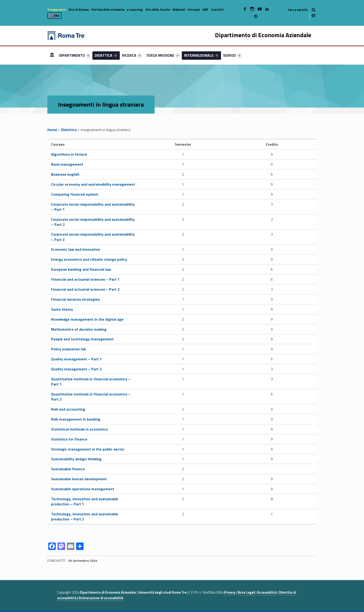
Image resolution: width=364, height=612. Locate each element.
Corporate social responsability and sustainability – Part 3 (93, 237)
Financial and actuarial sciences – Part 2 (85, 289)
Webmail (179, 10)
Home (52, 55)
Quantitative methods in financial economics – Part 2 (91, 397)
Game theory (62, 309)
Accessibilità (267, 592)
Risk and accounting (68, 409)
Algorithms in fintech (69, 154)
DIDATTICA (106, 55)
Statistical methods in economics (79, 429)
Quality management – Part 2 (76, 369)
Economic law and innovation (76, 249)
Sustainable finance (68, 469)
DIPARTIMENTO (75, 55)
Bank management (67, 164)
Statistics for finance (69, 439)
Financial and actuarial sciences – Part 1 (85, 279)
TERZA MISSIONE (163, 55)
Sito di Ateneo (79, 10)
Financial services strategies (75, 299)
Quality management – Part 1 (76, 359)
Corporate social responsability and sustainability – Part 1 (93, 207)
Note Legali (246, 592)
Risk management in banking (76, 419)
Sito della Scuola (158, 10)
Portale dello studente (108, 10)
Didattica (69, 130)
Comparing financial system (75, 194)
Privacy (230, 592)
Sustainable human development (79, 479)
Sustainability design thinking (76, 459)
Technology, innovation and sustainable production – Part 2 (85, 517)
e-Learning (135, 10)
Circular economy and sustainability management (93, 184)
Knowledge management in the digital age (87, 319)
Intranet (194, 10)
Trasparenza (57, 10)
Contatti (217, 10)
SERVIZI (232, 55)
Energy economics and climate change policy (89, 259)
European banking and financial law (81, 269)
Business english (65, 174)
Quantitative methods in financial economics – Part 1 (91, 382)
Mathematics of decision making (79, 329)
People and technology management (82, 339)
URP (205, 10)
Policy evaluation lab (68, 349)
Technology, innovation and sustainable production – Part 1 (85, 501)
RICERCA (132, 55)
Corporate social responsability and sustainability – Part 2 (93, 222)
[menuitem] (52, 55)
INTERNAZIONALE (201, 55)
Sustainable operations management (83, 489)
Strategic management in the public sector (88, 449)
